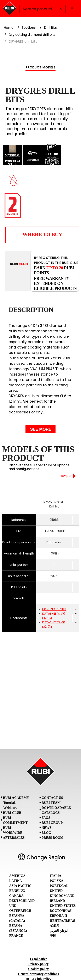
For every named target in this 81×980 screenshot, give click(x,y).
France (16, 936)
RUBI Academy (16, 798)
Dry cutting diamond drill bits (32, 35)
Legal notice (38, 959)
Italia (56, 876)
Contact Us (52, 798)
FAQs (46, 818)
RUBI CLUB (12, 813)
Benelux (17, 891)
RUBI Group (52, 823)
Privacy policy (38, 964)
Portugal (59, 886)
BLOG (46, 833)
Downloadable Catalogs (56, 810)
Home (9, 28)
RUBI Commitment (15, 820)
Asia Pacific (20, 886)
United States (63, 906)
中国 (53, 936)
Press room (53, 838)
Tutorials (10, 803)
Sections (29, 28)
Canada (16, 896)
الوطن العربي (59, 931)
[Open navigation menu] (72, 8)
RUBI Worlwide (13, 830)
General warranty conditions (38, 974)
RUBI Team (51, 803)
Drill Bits (50, 28)
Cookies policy (38, 969)
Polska (57, 881)
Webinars (10, 808)
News (47, 828)
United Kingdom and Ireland (62, 896)
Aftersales (14, 838)
